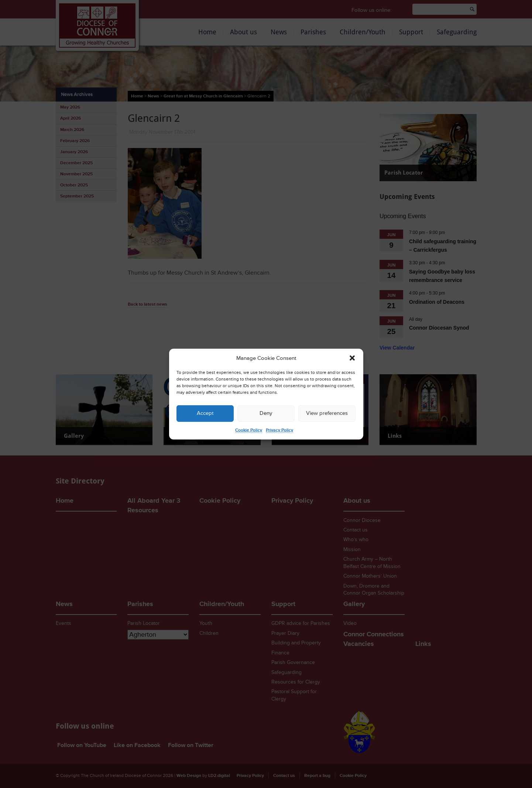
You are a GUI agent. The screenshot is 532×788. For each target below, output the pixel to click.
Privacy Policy (279, 430)
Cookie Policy (249, 430)
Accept (205, 413)
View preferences (327, 413)
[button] (352, 358)
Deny (266, 413)
